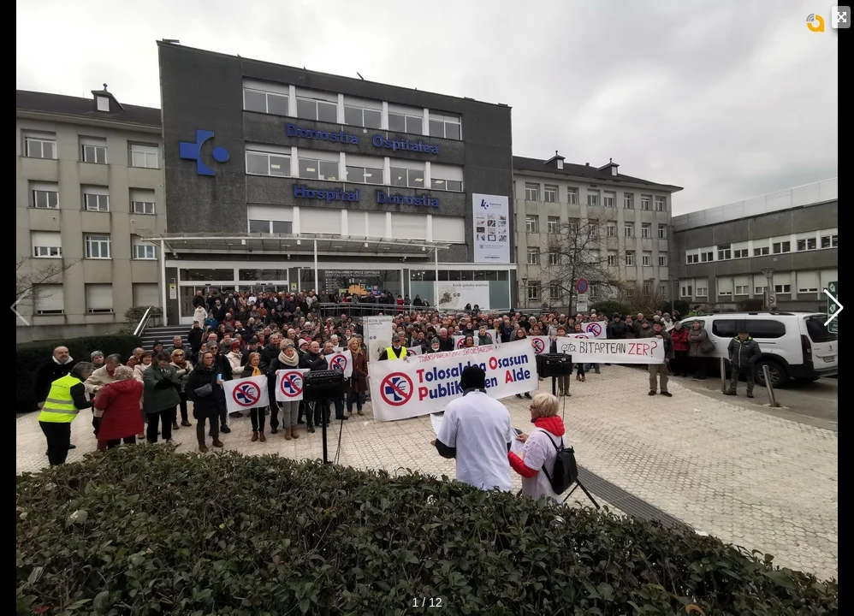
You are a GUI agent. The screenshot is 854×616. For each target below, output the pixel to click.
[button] (834, 308)
